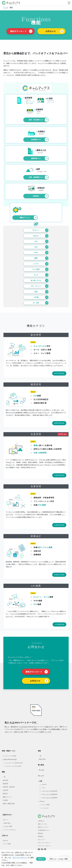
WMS (41, 253)
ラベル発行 (40, 269)
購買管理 (40, 158)
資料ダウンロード (43, 827)
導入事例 (41, 770)
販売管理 (5, 780)
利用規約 (40, 837)
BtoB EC (41, 236)
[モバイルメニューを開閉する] (69, 3)
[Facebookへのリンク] (42, 848)
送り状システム (40, 280)
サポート (5, 820)
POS (41, 241)
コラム (43, 788)
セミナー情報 (45, 805)
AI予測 (41, 297)
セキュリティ (42, 840)
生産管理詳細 (59, 475)
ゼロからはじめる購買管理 (49, 794)
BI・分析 (41, 303)
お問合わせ (41, 821)
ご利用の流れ (7, 823)
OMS (41, 247)
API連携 (5, 800)
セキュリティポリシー (44, 843)
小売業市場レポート (44, 830)
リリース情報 (7, 844)
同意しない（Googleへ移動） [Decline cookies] (59, 859)
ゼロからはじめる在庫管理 (49, 798)
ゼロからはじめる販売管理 (49, 791)
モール (41, 275)
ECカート (40, 230)
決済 (41, 292)
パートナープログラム (9, 830)
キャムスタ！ (45, 808)
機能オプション (29, 218)
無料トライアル (42, 824)
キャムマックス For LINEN (13, 766)
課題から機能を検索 (9, 804)
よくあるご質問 (7, 826)
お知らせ (5, 841)
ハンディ (41, 264)
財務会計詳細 (59, 575)
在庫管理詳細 (59, 525)
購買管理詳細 (59, 423)
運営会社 (40, 833)
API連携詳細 (60, 624)
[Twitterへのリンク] (39, 848)
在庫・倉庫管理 (39, 177)
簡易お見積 (42, 759)
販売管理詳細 (59, 373)
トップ (6, 8)
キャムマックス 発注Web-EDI (14, 763)
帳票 (41, 258)
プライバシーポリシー (44, 846)
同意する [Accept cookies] (41, 859)
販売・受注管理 (39, 120)
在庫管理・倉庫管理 (9, 787)
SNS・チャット (40, 286)
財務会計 (41, 196)
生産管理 (40, 140)
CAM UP (44, 785)
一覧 (4, 777)
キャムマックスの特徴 (9, 756)
